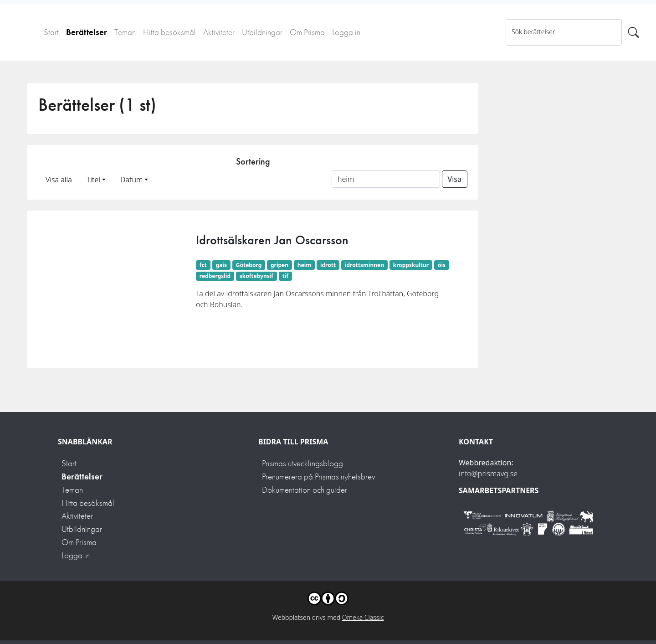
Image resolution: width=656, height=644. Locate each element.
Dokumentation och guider (305, 490)
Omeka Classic (363, 617)
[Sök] (633, 32)
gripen (279, 265)
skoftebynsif (256, 276)
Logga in (346, 32)
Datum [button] (131, 180)
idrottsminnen (364, 265)
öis (442, 265)
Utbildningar (262, 32)
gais (221, 265)
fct (203, 265)
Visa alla (59, 180)
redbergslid (215, 276)
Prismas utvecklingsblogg (302, 463)
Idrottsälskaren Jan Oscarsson (272, 240)
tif (285, 276)
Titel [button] (93, 180)
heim (304, 265)
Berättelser (87, 32)
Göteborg (249, 265)
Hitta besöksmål (169, 32)
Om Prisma (307, 32)
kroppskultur (411, 265)
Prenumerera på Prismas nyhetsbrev (318, 477)
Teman (125, 32)
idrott (328, 265)
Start (51, 32)
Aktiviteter (219, 32)
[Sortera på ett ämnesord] (386, 179)
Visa (455, 179)
